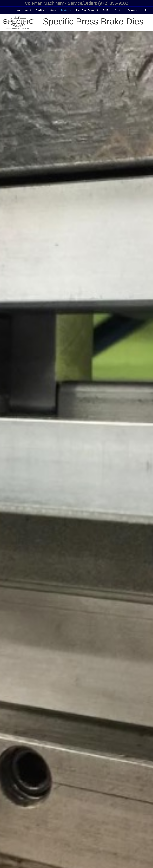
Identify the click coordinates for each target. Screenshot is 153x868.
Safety (53, 10)
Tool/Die (106, 10)
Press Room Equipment (87, 10)
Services (119, 10)
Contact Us (133, 10)
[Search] (145, 10)
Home (18, 10)
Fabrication (66, 10)
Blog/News (41, 10)
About (28, 10)
